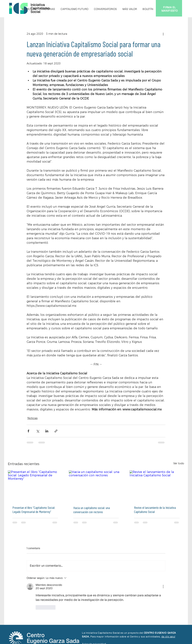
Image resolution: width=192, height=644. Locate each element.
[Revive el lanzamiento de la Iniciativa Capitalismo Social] (157, 486)
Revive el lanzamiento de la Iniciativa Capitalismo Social (155, 510)
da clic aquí (168, 637)
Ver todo (179, 463)
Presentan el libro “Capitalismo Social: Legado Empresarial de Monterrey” (34, 510)
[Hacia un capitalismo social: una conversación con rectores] (96, 486)
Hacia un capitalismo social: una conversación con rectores (92, 510)
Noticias (32, 418)
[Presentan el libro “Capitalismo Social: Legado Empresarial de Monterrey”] (35, 486)
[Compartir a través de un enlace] (56, 431)
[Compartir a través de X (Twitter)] (38, 431)
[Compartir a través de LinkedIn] (47, 431)
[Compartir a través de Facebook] (28, 431)
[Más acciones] (163, 34)
